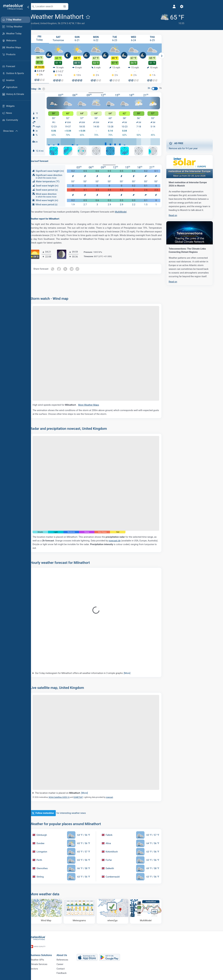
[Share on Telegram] (78, 269)
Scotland (40, 23)
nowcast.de (120, 541)
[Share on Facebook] (65, 269)
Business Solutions (47, 952)
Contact (66, 967)
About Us (67, 952)
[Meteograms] (85, 911)
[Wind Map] (52, 911)
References (68, 957)
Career (66, 962)
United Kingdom (54, 23)
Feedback (67, 973)
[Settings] (163, 6)
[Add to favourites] (94, 17)
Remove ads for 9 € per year (195, 145)
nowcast (115, 797)
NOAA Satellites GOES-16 (65, 797)
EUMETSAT (84, 797)
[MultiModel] (151, 911)
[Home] (12, 7)
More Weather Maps (95, 405)
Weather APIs (43, 957)
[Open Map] (70, 6)
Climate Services (44, 962)
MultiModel (126, 212)
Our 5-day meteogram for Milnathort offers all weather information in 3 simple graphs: (88, 673)
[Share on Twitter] (71, 269)
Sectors (40, 967)
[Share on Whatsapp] (58, 269)
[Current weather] (153, 19)
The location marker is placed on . (67, 793)
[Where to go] (118, 911)
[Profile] (156, 6)
